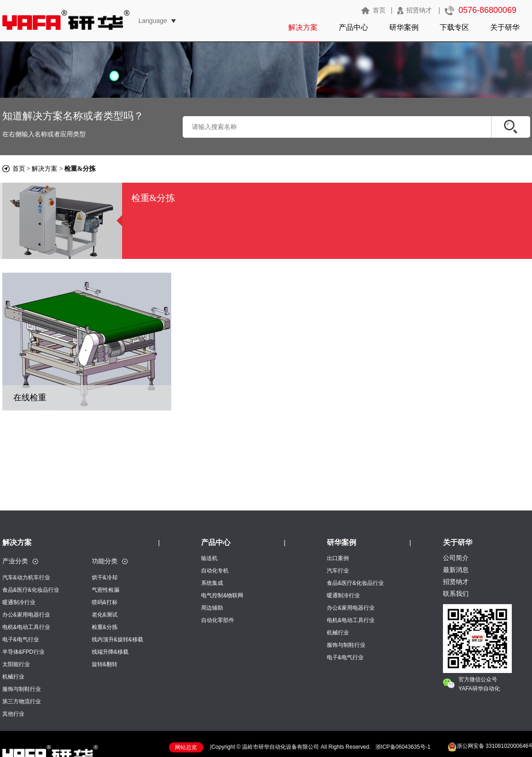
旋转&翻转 (105, 664)
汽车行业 (338, 571)
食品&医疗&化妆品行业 (31, 590)
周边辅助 (212, 608)
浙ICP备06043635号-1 (403, 747)
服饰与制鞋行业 (22, 689)
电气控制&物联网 (222, 595)
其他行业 (13, 714)
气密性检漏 (106, 590)
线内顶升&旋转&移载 (118, 639)
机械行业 (13, 677)
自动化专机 (215, 571)
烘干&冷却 (105, 578)
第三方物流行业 (22, 701)
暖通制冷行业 (19, 602)
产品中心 (353, 27)
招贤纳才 (419, 10)
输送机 (209, 558)
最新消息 (456, 570)
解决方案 (303, 27)
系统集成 (212, 583)
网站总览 (186, 747)
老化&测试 (105, 615)
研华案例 (404, 27)
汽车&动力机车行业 (26, 578)
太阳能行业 (16, 664)
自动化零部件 (218, 620)
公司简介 (456, 558)
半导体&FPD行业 (23, 652)
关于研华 (505, 27)
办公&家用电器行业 (26, 615)
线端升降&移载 (110, 652)
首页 (379, 10)
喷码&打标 (105, 602)
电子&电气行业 (21, 639)
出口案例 (338, 558)
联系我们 (456, 594)
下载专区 (454, 27)
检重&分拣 (105, 627)
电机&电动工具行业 (26, 627)
